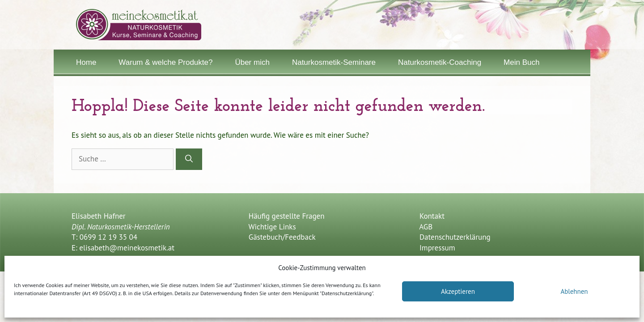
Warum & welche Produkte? (165, 62)
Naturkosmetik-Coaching (440, 62)
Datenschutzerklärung (455, 237)
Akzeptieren (458, 291)
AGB (426, 227)
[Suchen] (189, 159)
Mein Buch (521, 62)
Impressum (437, 248)
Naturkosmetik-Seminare (334, 62)
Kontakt (432, 216)
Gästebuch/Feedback (281, 237)
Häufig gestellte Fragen (285, 216)
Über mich (252, 62)
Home (86, 62)
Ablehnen (574, 291)
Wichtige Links (271, 227)
